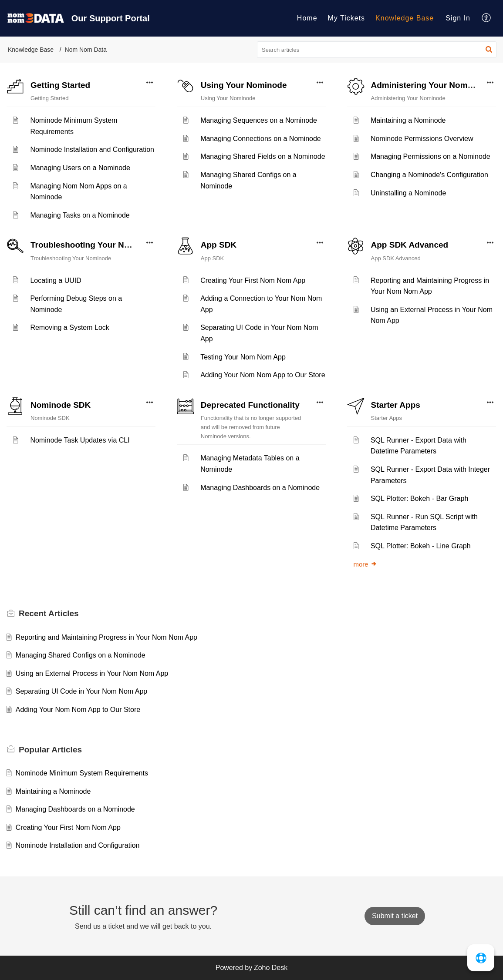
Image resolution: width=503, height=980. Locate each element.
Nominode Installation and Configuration (92, 149)
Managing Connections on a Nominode (261, 139)
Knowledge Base (405, 18)
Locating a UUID (56, 280)
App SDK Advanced (410, 245)
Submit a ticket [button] (395, 916)
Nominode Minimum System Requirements (82, 773)
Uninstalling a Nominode (408, 193)
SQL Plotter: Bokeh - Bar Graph (419, 498)
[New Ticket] (395, 916)
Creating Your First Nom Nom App (253, 280)
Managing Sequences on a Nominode (259, 120)
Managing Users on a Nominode (80, 168)
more (365, 564)
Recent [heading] (49, 613)
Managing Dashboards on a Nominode (260, 488)
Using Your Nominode (244, 85)
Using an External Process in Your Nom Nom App (92, 673)
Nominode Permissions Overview (422, 139)
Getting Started (60, 85)
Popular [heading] (50, 750)
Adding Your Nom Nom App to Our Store (263, 375)
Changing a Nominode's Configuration (429, 175)
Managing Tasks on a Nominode (80, 215)
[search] (377, 50)
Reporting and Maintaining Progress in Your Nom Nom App (106, 637)
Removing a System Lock (69, 327)
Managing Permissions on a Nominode (430, 156)
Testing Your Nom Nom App (243, 357)
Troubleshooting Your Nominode (95, 245)
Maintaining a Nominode (408, 120)
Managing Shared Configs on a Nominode (81, 655)
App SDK (219, 245)
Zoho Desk (271, 968)
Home (307, 18)
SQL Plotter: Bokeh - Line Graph (421, 546)
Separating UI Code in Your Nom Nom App (81, 691)
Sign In (458, 18)
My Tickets (347, 18)
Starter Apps (396, 405)
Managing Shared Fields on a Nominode (263, 156)
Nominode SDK (61, 405)
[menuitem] (307, 18)
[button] (487, 18)
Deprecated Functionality (250, 405)
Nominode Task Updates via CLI (80, 440)
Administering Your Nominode (430, 85)
